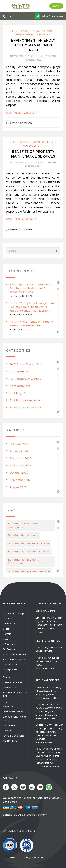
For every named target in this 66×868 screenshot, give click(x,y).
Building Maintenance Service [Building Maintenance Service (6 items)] (28, 543)
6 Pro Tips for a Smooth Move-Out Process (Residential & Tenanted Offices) (31, 288)
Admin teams (19, 371)
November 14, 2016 (24, 56)
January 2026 (19, 451)
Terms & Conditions (13, 736)
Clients (6, 677)
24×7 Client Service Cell (26, 364)
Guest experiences (12, 682)
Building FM (18, 393)
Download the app (13, 712)
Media (6, 629)
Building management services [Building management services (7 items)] (29, 571)
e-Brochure (9, 644)
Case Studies (10, 687)
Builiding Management (25, 407)
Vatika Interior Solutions (15, 654)
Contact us (9, 624)
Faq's (6, 639)
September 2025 (21, 480)
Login (56, 6)
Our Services (9, 649)
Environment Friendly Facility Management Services (33, 45)
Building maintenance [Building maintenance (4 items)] (23, 535)
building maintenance (25, 400)
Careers (7, 634)
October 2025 (19, 473)
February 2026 (19, 444)
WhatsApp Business (49, 16)
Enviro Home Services (14, 659)
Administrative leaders (25, 379)
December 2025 (21, 458)
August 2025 (18, 487)
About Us (7, 619)
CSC (8, 16)
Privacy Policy (10, 741)
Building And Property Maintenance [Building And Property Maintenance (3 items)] (23, 525)
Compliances (10, 665)
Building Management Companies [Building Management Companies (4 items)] (23, 561)
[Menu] (3, 6)
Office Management (25, 142)
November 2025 (21, 465)
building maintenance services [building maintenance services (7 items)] (29, 551)
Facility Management (29, 31)
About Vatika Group (13, 613)
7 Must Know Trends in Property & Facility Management (31, 324)
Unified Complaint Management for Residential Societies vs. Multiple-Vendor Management (32, 307)
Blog (5, 701)
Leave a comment (21, 123)
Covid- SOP (9, 726)
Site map (7, 731)
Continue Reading (22, 113)
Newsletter (8, 707)
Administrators (20, 386)
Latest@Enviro (10, 670)
